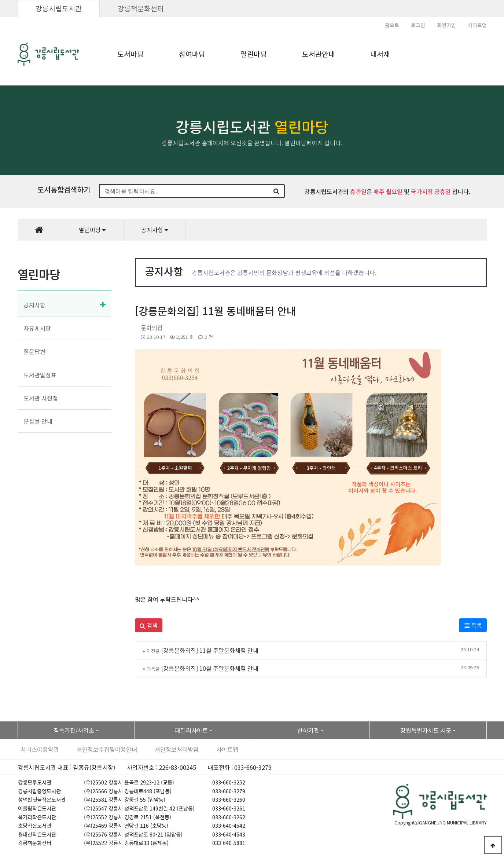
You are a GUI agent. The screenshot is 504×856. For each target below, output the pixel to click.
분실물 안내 (38, 421)
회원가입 (446, 25)
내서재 (380, 54)
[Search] (184, 191)
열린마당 (254, 54)
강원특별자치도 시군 (426, 730)
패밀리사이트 (191, 730)
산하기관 (308, 730)
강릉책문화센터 (141, 8)
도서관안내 (319, 54)
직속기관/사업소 (74, 730)
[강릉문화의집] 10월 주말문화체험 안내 (210, 668)
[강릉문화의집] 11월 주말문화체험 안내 (210, 650)
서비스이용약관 (40, 749)
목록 (473, 625)
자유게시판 (37, 328)
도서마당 (130, 54)
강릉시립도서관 (59, 8)
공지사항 (34, 305)
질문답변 (34, 351)
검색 (149, 625)
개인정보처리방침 (177, 749)
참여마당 (192, 54)
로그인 (418, 25)
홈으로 (392, 25)
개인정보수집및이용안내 (107, 749)
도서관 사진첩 (41, 398)
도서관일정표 (40, 375)
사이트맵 (477, 25)
